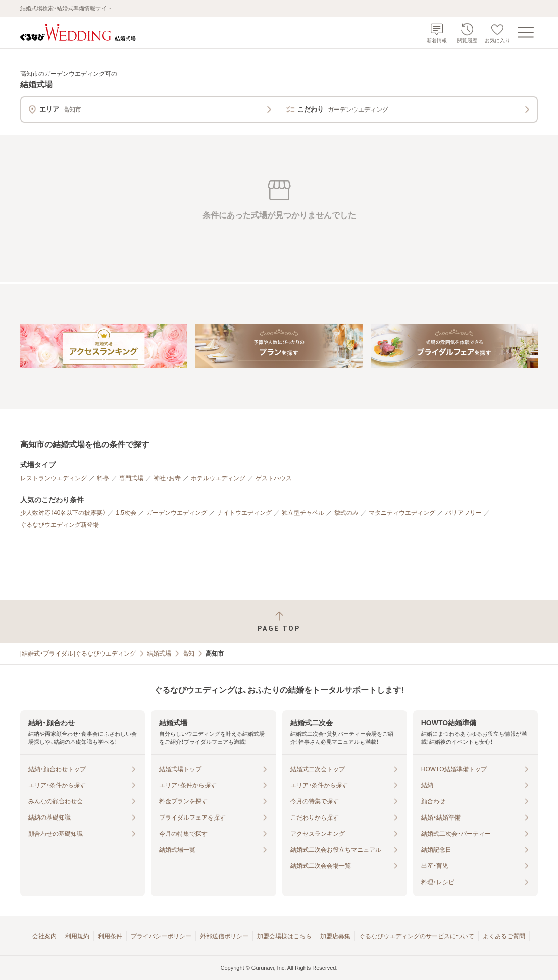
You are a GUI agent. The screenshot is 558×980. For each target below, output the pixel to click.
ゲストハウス (274, 478)
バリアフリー (464, 513)
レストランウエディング (54, 478)
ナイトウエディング (244, 513)
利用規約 (77, 936)
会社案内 (44, 936)
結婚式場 (159, 654)
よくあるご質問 (504, 936)
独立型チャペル (303, 513)
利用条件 (110, 936)
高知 (188, 654)
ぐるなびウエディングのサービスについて (417, 936)
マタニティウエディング (402, 513)
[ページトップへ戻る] (279, 621)
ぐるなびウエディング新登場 (60, 525)
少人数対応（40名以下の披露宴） (63, 513)
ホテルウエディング (218, 478)
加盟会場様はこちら (284, 936)
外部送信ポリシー (224, 936)
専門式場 (131, 478)
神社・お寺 (167, 478)
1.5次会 (126, 513)
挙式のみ (346, 513)
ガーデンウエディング (177, 513)
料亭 (103, 478)
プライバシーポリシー (161, 936)
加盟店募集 (335, 936)
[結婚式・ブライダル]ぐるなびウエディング (78, 654)
